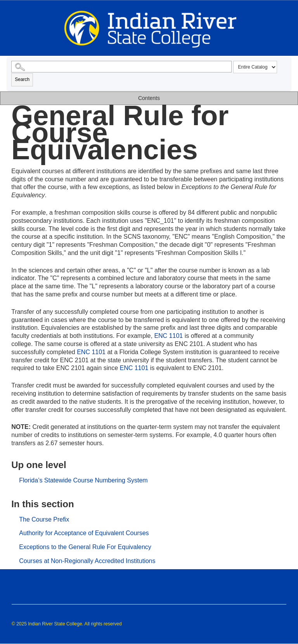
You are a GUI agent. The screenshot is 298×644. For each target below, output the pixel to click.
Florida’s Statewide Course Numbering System (83, 480)
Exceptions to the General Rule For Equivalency (85, 547)
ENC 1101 (168, 336)
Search (22, 79)
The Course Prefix (44, 519)
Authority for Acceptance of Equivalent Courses (84, 533)
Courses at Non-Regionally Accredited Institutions (87, 561)
